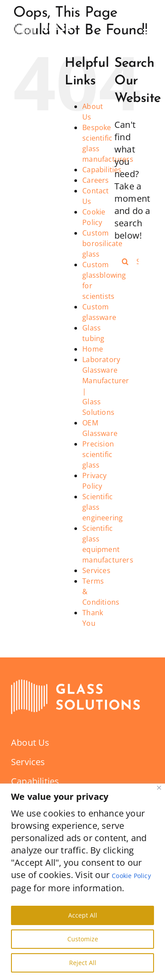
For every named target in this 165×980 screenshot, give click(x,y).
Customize (83, 939)
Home (93, 349)
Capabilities (102, 170)
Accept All (83, 915)
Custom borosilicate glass (102, 243)
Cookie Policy (131, 876)
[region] (82, 882)
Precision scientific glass (98, 454)
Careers (95, 180)
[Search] (125, 261)
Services (96, 570)
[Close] (159, 788)
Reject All (83, 963)
